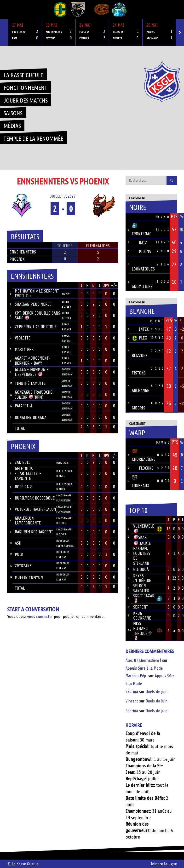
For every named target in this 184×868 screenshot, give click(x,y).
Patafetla (24, 406)
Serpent (141, 607)
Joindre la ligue (164, 864)
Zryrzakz (23, 566)
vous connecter (40, 616)
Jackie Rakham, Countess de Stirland (142, 553)
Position (67, 286)
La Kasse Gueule (23, 75)
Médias (12, 126)
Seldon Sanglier (141, 588)
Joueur (21, 285)
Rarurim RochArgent (34, 532)
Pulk (19, 554)
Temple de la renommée (33, 138)
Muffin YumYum (29, 577)
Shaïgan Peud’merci (33, 304)
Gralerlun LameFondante (28, 521)
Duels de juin (157, 691)
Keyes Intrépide (142, 578)
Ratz (139, 243)
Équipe (138, 217)
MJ (157, 217)
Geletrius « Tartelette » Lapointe (28, 474)
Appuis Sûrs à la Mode (144, 668)
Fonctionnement (25, 87)
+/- (114, 285)
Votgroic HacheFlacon (35, 509)
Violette (23, 338)
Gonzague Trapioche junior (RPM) (34, 395)
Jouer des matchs (26, 100)
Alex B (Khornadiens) (143, 660)
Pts (174, 217)
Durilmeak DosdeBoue (35, 498)
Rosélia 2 (23, 487)
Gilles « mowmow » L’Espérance (32, 372)
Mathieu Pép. (136, 676)
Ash (18, 543)
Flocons (143, 468)
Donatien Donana (31, 418)
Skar (140, 537)
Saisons (13, 113)
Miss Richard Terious (143, 631)
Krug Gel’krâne (142, 616)
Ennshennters (23, 252)
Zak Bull (23, 462)
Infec (140, 329)
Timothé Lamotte (30, 383)
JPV (106, 285)
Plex (139, 338)
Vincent (132, 701)
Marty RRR (24, 349)
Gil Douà (141, 569)
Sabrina (132, 691)
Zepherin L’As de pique (36, 327)
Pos (127, 217)
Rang (128, 520)
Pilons (141, 252)
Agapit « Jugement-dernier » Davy (33, 361)
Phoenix (17, 259)
